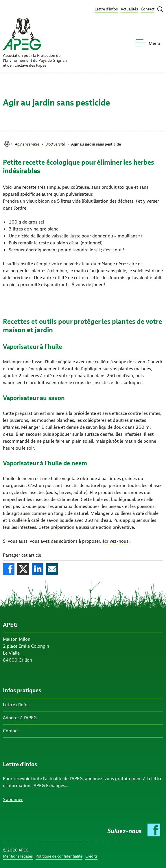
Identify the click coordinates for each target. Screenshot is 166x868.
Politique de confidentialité (59, 856)
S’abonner (13, 799)
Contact (148, 9)
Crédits (91, 856)
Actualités (129, 9)
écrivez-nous (115, 541)
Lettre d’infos (106, 9)
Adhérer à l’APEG (20, 718)
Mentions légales (18, 856)
